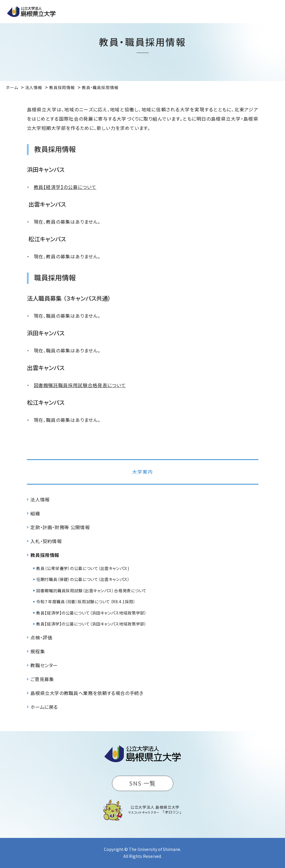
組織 (35, 513)
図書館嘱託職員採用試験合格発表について (80, 385)
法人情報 (40, 499)
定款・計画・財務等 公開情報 (60, 527)
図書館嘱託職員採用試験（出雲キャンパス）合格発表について (91, 591)
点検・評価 (41, 637)
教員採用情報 (45, 555)
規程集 (38, 651)
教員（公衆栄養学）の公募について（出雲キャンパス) (83, 568)
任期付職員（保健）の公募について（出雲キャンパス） (83, 579)
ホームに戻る (44, 707)
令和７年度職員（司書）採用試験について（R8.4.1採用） (86, 602)
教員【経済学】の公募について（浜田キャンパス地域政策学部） (91, 613)
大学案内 (143, 472)
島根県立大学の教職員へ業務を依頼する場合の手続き (87, 693)
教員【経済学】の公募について (65, 187)
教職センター (44, 665)
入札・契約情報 (46, 541)
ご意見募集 (42, 679)
